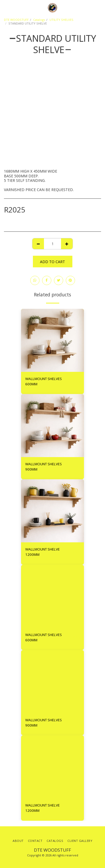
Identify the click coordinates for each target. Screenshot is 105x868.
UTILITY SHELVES (61, 20)
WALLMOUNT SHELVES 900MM (44, 467)
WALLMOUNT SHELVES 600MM (44, 381)
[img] (52, 340)
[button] (6, 8)
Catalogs (39, 20)
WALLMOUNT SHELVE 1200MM (42, 552)
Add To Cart (52, 262)
